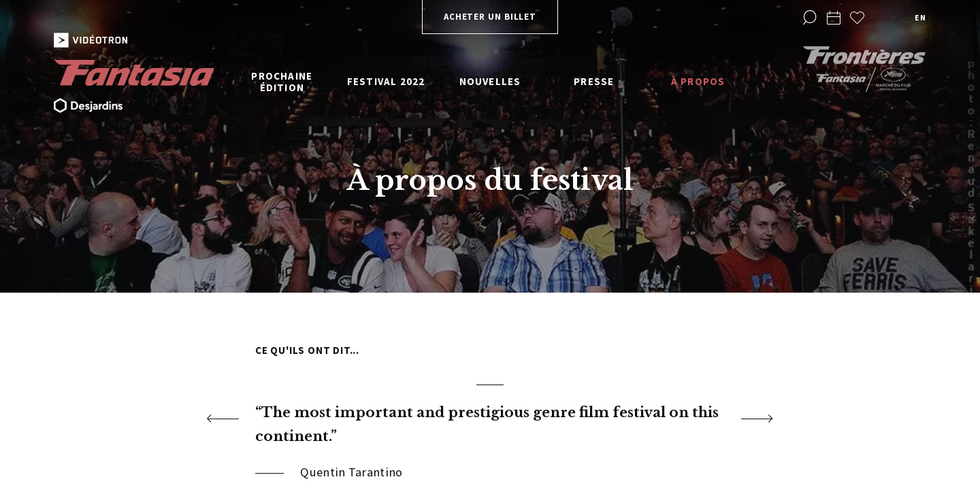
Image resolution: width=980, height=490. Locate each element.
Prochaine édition (282, 82)
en (920, 17)
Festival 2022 (386, 81)
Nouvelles (490, 81)
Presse (594, 81)
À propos (698, 81)
